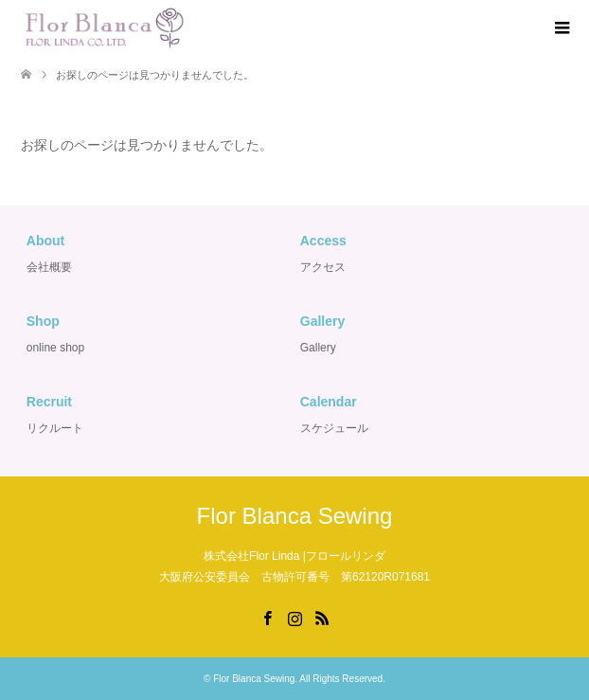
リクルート (55, 428)
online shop (55, 348)
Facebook (267, 617)
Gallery (318, 348)
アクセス (323, 267)
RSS (322, 617)
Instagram (294, 617)
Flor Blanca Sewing (295, 516)
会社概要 (49, 267)
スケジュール (334, 428)
